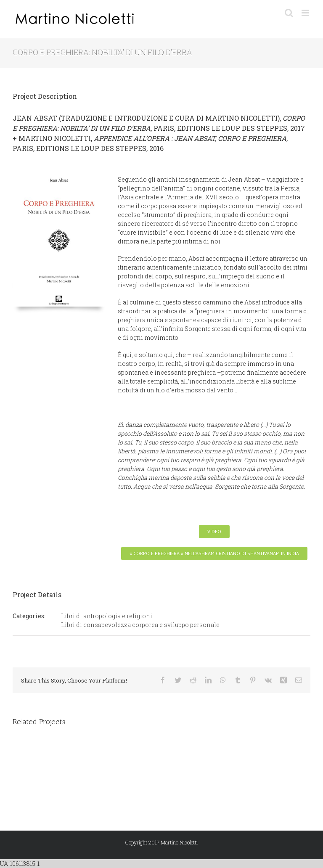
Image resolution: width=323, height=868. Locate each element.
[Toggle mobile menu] (306, 13)
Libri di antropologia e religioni (107, 616)
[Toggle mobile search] (289, 13)
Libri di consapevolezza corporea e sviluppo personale (140, 625)
